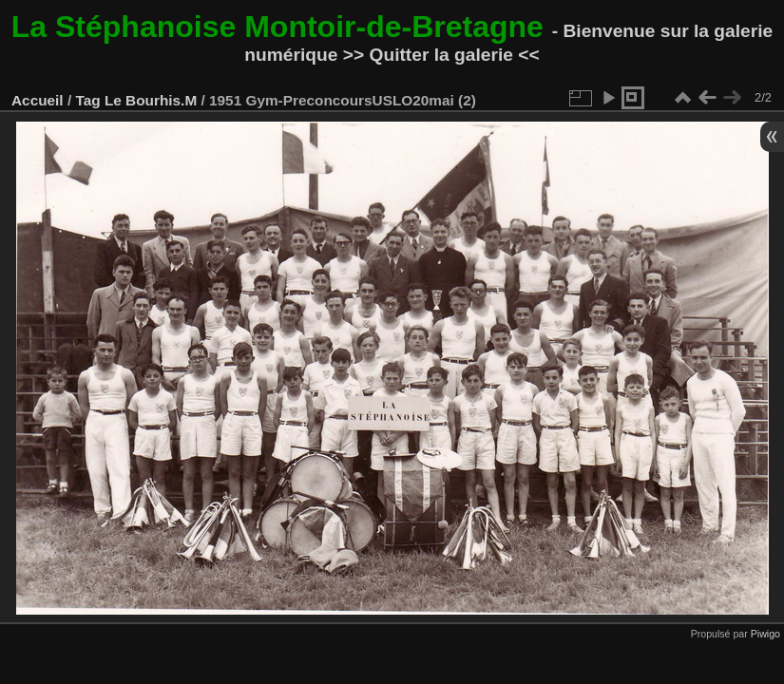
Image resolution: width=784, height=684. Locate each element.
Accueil (38, 100)
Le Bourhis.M (151, 100)
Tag (87, 100)
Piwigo (765, 634)
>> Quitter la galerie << (441, 55)
